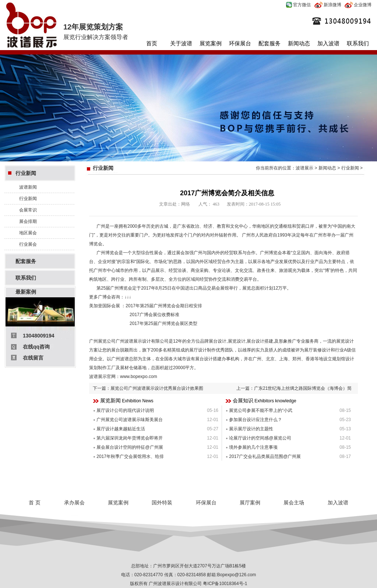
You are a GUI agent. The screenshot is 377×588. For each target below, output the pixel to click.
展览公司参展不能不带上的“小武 (261, 410)
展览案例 (211, 43)
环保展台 (240, 43)
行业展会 (28, 244)
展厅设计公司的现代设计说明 (125, 410)
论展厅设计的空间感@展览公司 (260, 438)
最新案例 (26, 292)
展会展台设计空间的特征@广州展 (130, 447)
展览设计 (237, 341)
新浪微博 (328, 5)
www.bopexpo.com (139, 377)
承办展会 (74, 503)
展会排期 (28, 221)
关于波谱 (181, 43)
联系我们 (358, 43)
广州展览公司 (102, 341)
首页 (152, 43)
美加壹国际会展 (105, 306)
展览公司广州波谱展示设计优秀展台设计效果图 (157, 388)
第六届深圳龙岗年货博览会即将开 (130, 438)
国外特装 (162, 503)
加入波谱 (328, 43)
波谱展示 (304, 168)
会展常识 (28, 210)
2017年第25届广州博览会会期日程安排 (164, 306)
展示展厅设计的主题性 (251, 429)
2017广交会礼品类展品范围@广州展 (265, 456)
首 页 (35, 503)
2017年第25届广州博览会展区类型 (163, 323)
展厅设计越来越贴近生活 (121, 429)
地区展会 (28, 233)
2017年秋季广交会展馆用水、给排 (130, 456)
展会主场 (294, 503)
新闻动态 (299, 43)
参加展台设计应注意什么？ (256, 420)
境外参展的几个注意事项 (253, 447)
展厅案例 (250, 503)
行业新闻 (26, 173)
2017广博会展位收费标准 (154, 315)
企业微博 (358, 5)
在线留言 (33, 358)
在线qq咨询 (36, 347)
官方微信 (298, 5)
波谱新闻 (28, 187)
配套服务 (269, 43)
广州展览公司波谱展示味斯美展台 (130, 420)
